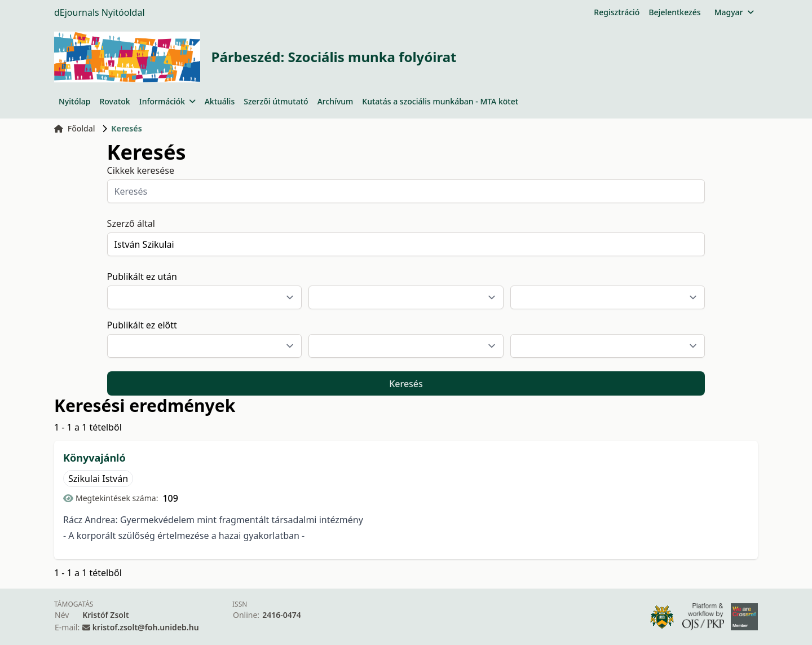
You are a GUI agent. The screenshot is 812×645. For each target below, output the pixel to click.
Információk (167, 101)
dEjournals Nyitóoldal (100, 12)
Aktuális (220, 101)
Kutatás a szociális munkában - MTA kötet (440, 101)
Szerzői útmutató (276, 101)
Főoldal (75, 128)
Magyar (734, 12)
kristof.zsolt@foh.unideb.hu (146, 627)
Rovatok (114, 101)
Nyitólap (74, 101)
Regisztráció (617, 12)
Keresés (406, 384)
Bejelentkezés (674, 12)
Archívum (336, 101)
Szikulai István (98, 479)
